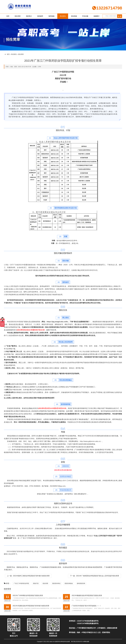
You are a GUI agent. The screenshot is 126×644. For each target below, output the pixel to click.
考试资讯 (63, 16)
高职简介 (29, 16)
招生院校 (74, 16)
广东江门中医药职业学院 (21, 583)
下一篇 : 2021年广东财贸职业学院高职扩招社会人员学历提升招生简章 (95, 576)
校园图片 (97, 16)
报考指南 (51, 16)
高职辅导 (40, 16)
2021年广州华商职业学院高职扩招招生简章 (28, 595)
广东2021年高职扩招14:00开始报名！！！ (86, 606)
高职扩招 (36, 583)
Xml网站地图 (86, 642)
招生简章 (18, 16)
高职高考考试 (56, 583)
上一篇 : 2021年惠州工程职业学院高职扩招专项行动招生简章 (28, 576)
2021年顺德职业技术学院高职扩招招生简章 (87, 595)
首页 (8, 16)
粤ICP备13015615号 (77, 642)
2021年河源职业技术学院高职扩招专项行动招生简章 (31, 606)
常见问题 (85, 16)
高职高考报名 (69, 583)
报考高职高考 (81, 583)
